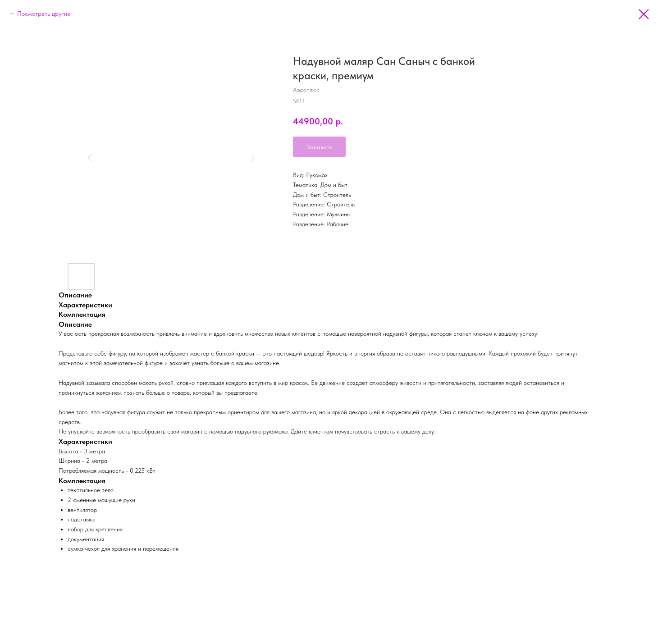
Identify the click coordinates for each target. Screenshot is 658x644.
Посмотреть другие (44, 14)
